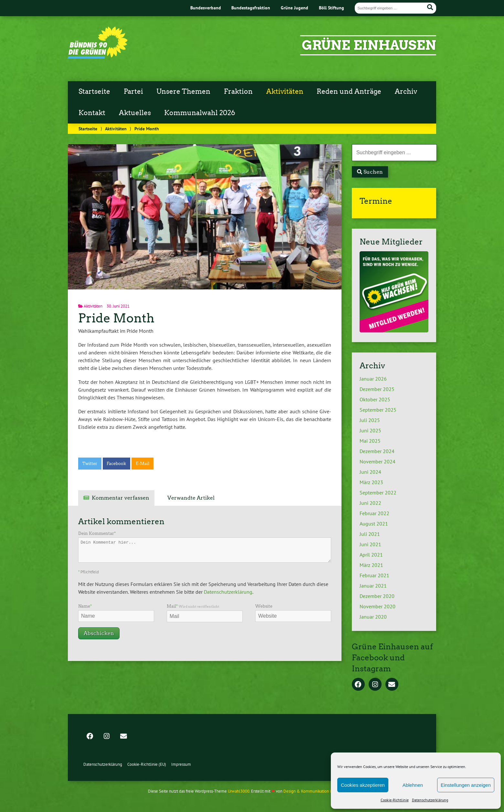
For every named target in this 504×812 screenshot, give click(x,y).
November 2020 (378, 606)
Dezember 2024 (377, 451)
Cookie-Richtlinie (395, 800)
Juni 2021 (370, 544)
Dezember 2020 (377, 596)
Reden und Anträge (349, 92)
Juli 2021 (370, 534)
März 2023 (371, 482)
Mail (193, 606)
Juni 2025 (370, 430)
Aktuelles (135, 113)
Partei (133, 92)
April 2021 (371, 555)
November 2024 (378, 461)
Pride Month (116, 318)
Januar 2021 (373, 586)
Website (264, 606)
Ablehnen (413, 785)
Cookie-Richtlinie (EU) (147, 764)
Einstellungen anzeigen (466, 785)
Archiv (406, 92)
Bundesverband (206, 8)
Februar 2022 (374, 513)
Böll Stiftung (331, 8)
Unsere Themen (183, 92)
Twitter (90, 464)
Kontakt (92, 113)
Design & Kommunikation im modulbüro (319, 791)
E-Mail (142, 464)
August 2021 (374, 524)
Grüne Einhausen (369, 45)
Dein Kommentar (97, 533)
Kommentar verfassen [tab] (121, 498)
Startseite (94, 92)
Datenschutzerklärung (430, 800)
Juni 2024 (370, 472)
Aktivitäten (285, 92)
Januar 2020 (373, 617)
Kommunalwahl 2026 (200, 113)
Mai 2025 (370, 441)
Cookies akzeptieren (363, 785)
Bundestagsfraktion (251, 8)
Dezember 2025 (377, 389)
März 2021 (371, 565)
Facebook (116, 464)
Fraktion (238, 92)
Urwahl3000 (239, 791)
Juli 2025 (370, 420)
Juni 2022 (370, 503)
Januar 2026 (373, 379)
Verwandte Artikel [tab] (191, 498)
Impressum (181, 764)
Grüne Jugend (294, 8)
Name (85, 606)
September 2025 (378, 410)
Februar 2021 (374, 575)
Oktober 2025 (375, 399)
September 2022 (378, 493)
